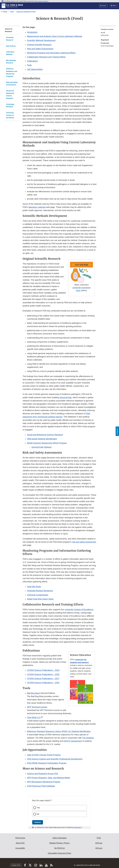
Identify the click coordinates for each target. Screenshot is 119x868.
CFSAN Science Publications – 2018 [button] (43, 674)
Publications (32, 61)
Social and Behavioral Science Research (10, 94)
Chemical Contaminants (38, 595)
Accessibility (20, 848)
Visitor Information (59, 838)
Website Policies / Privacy (59, 843)
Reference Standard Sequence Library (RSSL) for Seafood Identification (59, 731)
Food (12, 12)
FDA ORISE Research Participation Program (47, 763)
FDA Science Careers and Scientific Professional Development (55, 759)
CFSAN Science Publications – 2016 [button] (43, 683)
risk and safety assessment (84, 542)
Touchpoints (77, 827)
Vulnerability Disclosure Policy (59, 853)
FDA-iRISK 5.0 (34, 718)
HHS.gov (99, 843)
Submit (38, 822)
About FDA (20, 843)
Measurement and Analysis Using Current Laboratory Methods (55, 36)
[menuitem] (108, 33)
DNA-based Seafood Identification (42, 439)
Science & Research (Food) (26, 12)
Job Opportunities (35, 69)
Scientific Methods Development (41, 40)
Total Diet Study (34, 587)
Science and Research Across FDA (43, 774)
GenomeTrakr (65, 397)
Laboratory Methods (10, 53)
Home (5, 12)
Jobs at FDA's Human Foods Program (44, 755)
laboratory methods (37, 207)
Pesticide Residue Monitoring (40, 591)
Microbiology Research (11, 62)
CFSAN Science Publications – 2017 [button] (43, 679)
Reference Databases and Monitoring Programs (12, 73)
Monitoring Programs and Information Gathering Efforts (51, 53)
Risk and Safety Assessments (12, 84)
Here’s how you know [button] (42, 1)
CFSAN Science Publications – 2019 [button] (43, 670)
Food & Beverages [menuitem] (107, 46)
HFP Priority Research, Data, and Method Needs (49, 778)
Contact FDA (16, 865)
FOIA (99, 838)
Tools (29, 65)
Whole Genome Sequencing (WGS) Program (47, 443)
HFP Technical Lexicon (37, 707)
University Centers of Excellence (10, 115)
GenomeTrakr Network (41, 447)
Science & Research (9, 30)
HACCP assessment (73, 741)
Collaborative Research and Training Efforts (46, 57)
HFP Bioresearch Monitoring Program (44, 782)
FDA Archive (20, 838)
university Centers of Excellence (79, 610)
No (38, 814)
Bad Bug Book (33, 693)
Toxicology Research (10, 106)
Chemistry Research (10, 39)
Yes (38, 808)
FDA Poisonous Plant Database (41, 786)
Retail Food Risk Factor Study (40, 599)
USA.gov (99, 848)
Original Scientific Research (39, 45)
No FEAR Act (59, 848)
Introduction (32, 32)
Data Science (11, 46)
